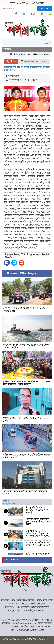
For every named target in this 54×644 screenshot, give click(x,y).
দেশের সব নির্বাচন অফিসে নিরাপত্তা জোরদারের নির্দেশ (25, 493)
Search (44, 9)
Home (11, 61)
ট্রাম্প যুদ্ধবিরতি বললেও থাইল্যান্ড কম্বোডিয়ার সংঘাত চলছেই (24, 309)
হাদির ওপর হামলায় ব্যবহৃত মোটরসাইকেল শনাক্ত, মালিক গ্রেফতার (27, 456)
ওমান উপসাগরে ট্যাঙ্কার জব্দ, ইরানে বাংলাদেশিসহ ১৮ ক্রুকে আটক (26, 346)
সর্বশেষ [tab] (5, 501)
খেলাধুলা (44, 61)
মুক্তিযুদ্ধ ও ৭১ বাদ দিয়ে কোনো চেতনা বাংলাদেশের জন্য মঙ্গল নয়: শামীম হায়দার (27, 383)
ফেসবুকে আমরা (11, 560)
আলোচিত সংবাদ (31, 61)
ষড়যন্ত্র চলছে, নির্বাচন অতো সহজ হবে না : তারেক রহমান (26, 419)
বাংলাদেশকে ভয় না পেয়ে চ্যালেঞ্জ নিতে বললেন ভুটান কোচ (27, 69)
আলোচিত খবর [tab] (9, 504)
